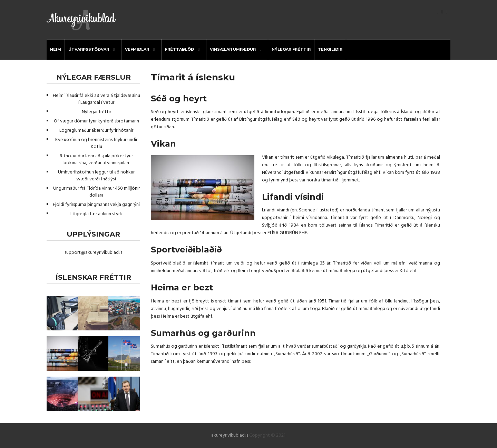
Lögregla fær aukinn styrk (96, 214)
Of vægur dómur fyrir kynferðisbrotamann (96, 121)
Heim (56, 49)
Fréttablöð (179, 49)
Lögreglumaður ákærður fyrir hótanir (96, 131)
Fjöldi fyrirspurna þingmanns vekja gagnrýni (96, 205)
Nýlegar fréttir (291, 49)
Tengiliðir (330, 49)
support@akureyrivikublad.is (93, 253)
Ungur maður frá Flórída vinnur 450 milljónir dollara (96, 192)
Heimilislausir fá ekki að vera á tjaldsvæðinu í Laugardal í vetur (96, 99)
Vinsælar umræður (233, 49)
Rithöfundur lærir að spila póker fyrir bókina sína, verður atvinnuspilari (96, 160)
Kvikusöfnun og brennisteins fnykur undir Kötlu (96, 143)
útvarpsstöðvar (89, 49)
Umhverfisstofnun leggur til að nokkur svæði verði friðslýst (96, 176)
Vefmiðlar (137, 49)
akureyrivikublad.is (230, 435)
